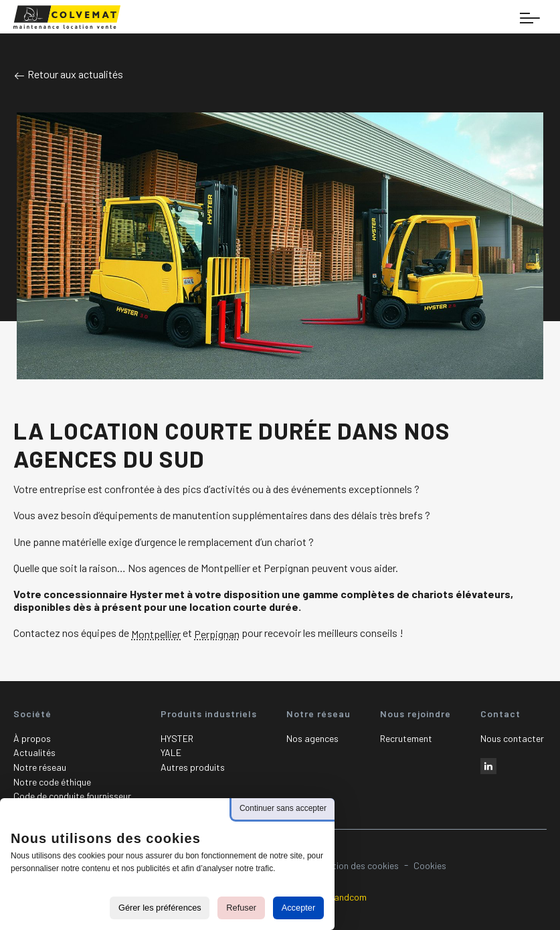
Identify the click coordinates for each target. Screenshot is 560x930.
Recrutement (406, 738)
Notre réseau (40, 767)
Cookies (430, 865)
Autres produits (193, 767)
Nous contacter (512, 738)
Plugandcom (341, 897)
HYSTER (177, 738)
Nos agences (312, 738)
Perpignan (217, 635)
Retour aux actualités (68, 74)
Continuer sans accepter (283, 808)
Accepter (299, 908)
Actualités (34, 752)
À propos (32, 738)
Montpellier (156, 635)
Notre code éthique (52, 782)
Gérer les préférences (160, 908)
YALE (171, 752)
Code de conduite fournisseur (72, 796)
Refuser (241, 908)
